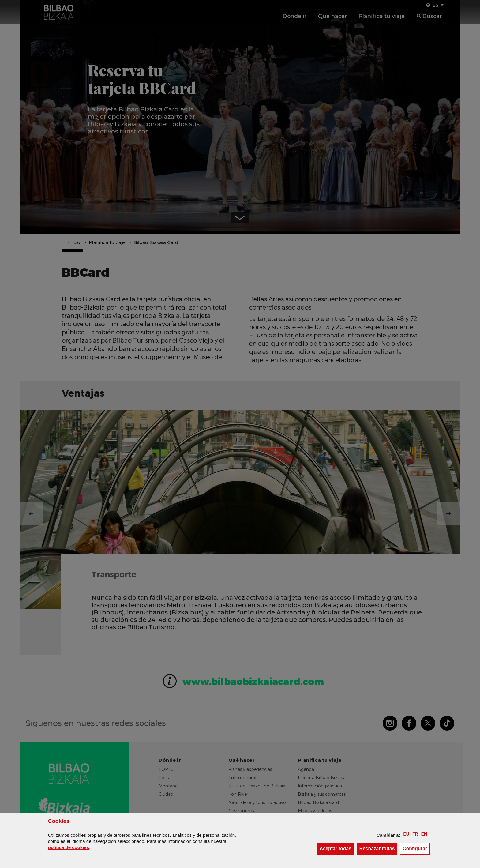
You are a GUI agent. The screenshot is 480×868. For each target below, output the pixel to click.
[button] (406, 834)
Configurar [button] (416, 848)
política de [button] (69, 847)
